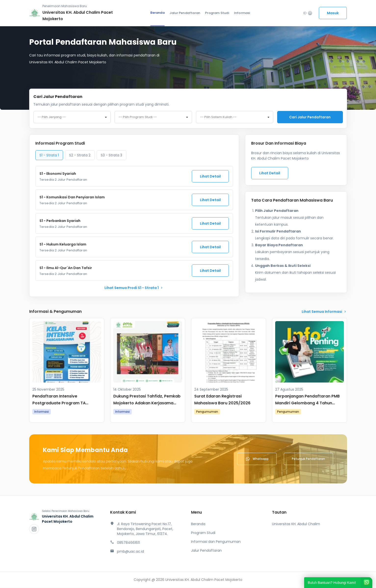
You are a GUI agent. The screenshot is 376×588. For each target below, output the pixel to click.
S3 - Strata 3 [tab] (111, 156)
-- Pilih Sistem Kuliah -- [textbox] (218, 117)
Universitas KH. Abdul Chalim (296, 524)
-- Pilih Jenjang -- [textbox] (52, 117)
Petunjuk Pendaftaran (308, 459)
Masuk (333, 13)
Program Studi (217, 13)
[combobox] (72, 117)
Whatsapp (257, 459)
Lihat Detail (210, 177)
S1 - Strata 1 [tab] (49, 156)
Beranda (157, 13)
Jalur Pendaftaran (185, 13)
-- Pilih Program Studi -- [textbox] (138, 117)
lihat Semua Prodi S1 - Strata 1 (134, 288)
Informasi (242, 13)
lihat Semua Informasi (324, 312)
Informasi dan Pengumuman (216, 542)
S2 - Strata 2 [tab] (80, 156)
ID (308, 13)
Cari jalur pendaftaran (310, 117)
